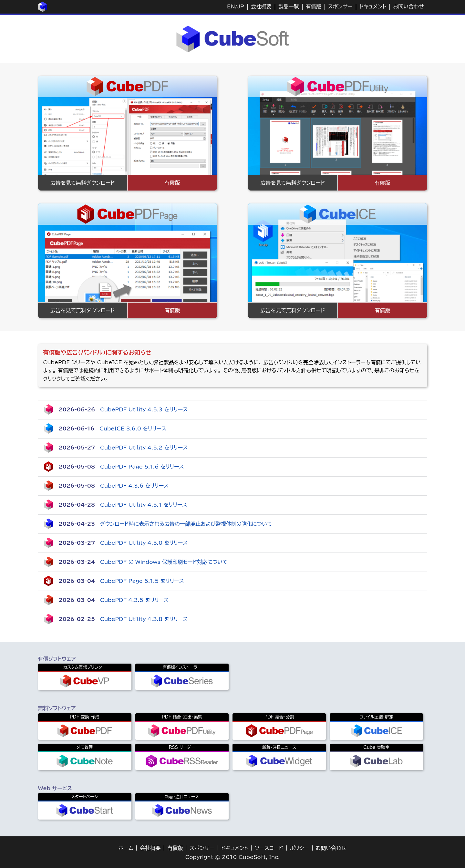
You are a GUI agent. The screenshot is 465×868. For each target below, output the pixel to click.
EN (231, 6)
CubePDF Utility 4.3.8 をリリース (144, 619)
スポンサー (340, 6)
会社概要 (261, 6)
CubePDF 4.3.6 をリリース (134, 486)
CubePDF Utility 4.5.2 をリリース (144, 448)
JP (241, 6)
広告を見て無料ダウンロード (83, 183)
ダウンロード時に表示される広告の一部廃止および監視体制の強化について (186, 524)
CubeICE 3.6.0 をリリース (133, 429)
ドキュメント (373, 6)
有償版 (314, 6)
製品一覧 (289, 6)
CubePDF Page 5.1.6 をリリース (142, 467)
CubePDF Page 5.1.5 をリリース (142, 581)
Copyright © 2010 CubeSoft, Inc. (233, 857)
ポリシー (300, 848)
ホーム (126, 848)
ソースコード (269, 848)
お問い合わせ (408, 6)
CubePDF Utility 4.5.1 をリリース (144, 505)
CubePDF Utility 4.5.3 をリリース (144, 409)
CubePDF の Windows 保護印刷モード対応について (164, 562)
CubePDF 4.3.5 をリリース (134, 600)
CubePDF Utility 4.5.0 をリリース (144, 543)
